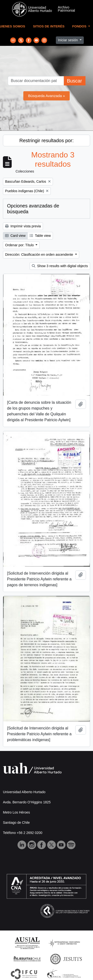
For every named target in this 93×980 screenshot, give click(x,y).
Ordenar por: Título (20, 245)
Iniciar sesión (68, 40)
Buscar (74, 81)
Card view (15, 236)
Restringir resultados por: (46, 140)
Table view (40, 236)
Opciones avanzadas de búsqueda (33, 209)
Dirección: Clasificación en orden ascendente (40, 255)
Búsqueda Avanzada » (47, 96)
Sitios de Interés (49, 26)
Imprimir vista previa (23, 226)
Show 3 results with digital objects (60, 266)
